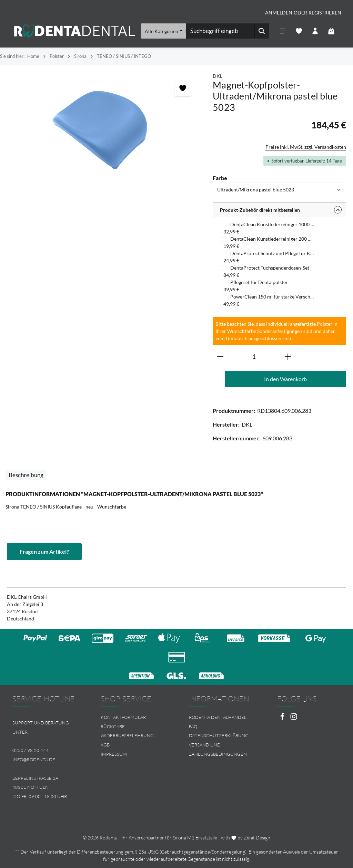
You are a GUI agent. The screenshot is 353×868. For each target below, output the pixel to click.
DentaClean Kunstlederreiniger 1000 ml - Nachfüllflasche (273, 224)
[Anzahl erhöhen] (288, 357)
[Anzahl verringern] (220, 357)
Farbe (220, 177)
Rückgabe (113, 726)
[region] (103, 126)
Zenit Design (257, 838)
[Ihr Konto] (315, 31)
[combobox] (220, 31)
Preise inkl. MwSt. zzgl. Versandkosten (306, 147)
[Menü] (283, 31)
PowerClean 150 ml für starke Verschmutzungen (273, 297)
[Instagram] (294, 718)
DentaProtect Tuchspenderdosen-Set (270, 268)
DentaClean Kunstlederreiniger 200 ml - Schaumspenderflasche (273, 239)
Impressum (114, 754)
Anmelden (279, 13)
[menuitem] (132, 717)
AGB (105, 745)
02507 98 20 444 (31, 750)
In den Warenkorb (285, 379)
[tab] (26, 475)
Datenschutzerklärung (219, 735)
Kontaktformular (123, 717)
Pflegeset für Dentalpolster (259, 282)
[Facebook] (283, 718)
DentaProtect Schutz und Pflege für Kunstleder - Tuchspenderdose (273, 253)
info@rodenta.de (34, 760)
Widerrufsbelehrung (127, 735)
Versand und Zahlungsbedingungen (218, 749)
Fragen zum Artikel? (44, 551)
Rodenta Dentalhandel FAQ (218, 722)
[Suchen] (262, 31)
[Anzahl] (254, 357)
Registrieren (325, 13)
